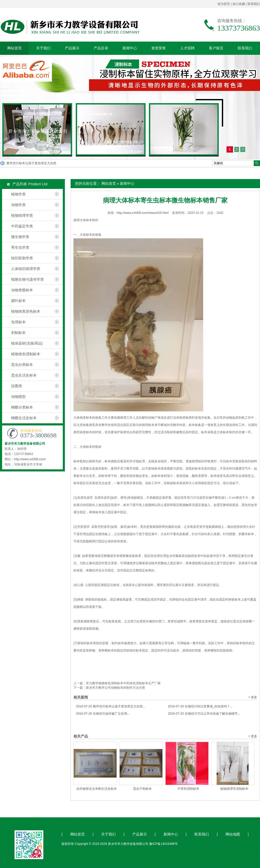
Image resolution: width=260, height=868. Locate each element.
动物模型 (18, 397)
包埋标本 (18, 322)
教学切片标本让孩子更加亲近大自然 (31, 163)
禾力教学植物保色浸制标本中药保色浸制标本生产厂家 (123, 683)
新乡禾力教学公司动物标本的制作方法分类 (115, 688)
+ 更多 (253, 697)
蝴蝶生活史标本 (24, 418)
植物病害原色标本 (26, 311)
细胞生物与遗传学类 (28, 279)
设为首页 (224, 4)
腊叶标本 (18, 301)
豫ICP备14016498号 (163, 844)
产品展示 (72, 48)
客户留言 (216, 48)
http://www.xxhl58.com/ (30, 459)
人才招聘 (187, 48)
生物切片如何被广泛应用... (103, 714)
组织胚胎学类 (22, 258)
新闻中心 (130, 48)
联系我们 (254, 4)
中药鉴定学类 (22, 226)
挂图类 (17, 386)
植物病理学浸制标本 (234, 789)
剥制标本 (18, 333)
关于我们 (43, 48)
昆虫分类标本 (22, 365)
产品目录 (101, 48)
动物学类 (18, 205)
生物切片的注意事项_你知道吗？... (200, 706)
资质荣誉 (159, 48)
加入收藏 (239, 4)
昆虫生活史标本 (24, 375)
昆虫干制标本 (142, 789)
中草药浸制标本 (188, 789)
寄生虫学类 (20, 247)
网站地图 (233, 834)
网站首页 (15, 48)
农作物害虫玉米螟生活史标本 (97, 789)
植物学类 (18, 194)
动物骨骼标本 (22, 290)
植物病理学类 (22, 215)
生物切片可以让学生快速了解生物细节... (204, 714)
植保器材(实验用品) (27, 343)
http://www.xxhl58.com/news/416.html (143, 213)
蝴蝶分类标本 (22, 407)
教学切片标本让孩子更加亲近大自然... (111, 706)
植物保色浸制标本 (26, 354)
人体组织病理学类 (26, 269)
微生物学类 (20, 237)
